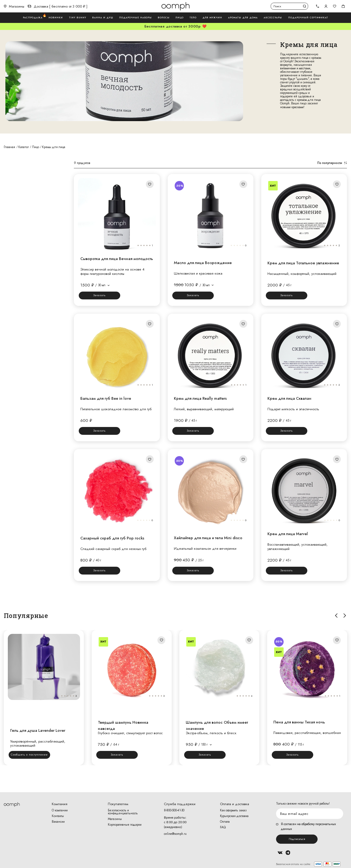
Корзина (343, 6)
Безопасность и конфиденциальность (123, 812)
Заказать (99, 295)
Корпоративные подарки (125, 825)
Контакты (58, 816)
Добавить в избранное (150, 184)
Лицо (180, 18)
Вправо (345, 616)
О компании (60, 811)
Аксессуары (273, 18)
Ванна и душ (103, 18)
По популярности (332, 163)
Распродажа (33, 17)
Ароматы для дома (243, 18)
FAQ (223, 828)
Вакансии (58, 822)
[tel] (317, 6)
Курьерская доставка (234, 816)
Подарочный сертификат (308, 18)
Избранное (335, 6)
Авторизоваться (326, 6)
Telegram (288, 852)
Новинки (56, 18)
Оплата (225, 822)
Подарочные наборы (135, 18)
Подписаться (297, 839)
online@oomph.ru (175, 834)
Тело (193, 18)
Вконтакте (280, 853)
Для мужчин (212, 18)
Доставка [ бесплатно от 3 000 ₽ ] (57, 6)
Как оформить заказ (233, 811)
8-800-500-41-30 (174, 811)
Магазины (14, 6)
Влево (336, 616)
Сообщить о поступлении (29, 755)
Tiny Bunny (78, 18)
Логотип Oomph (175, 6)
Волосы (164, 18)
